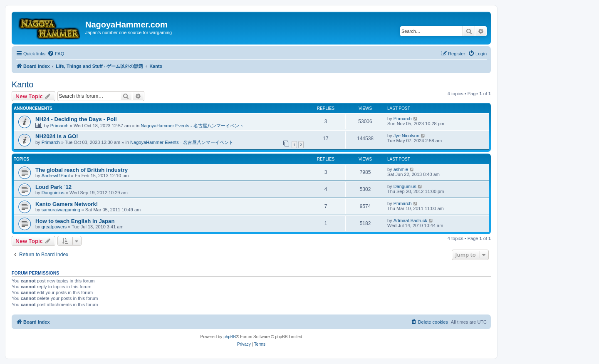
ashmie (401, 169)
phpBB (230, 337)
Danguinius (53, 193)
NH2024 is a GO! (57, 136)
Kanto (22, 84)
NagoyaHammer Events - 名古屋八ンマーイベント (192, 126)
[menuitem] (56, 54)
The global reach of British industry (82, 170)
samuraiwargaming (61, 210)
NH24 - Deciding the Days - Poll (76, 119)
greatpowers (54, 227)
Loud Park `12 (53, 187)
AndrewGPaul (56, 176)
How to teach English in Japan (75, 221)
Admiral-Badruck (410, 220)
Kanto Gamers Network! (67, 204)
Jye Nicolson (406, 136)
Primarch (59, 126)
